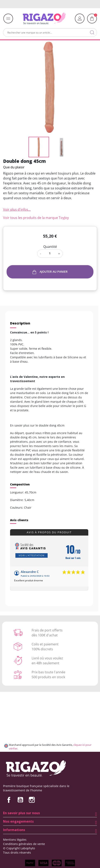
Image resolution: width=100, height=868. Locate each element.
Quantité (50, 247)
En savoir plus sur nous (21, 813)
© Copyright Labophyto (19, 848)
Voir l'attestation (32, 555)
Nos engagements (18, 821)
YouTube (20, 800)
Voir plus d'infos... (17, 209)
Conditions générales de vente (24, 844)
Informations (14, 830)
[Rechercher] (50, 32)
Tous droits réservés (17, 852)
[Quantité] (50, 253)
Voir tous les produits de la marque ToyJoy (36, 218)
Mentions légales (15, 840)
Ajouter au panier (50, 272)
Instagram (32, 800)
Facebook (9, 800)
